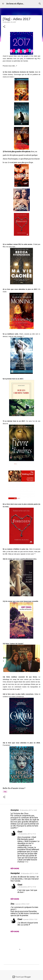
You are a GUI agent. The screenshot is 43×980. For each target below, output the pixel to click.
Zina (12, 904)
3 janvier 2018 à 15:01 (22, 904)
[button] (4, 27)
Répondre (15, 869)
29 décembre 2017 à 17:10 (27, 887)
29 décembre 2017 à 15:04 (29, 873)
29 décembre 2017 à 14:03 (28, 810)
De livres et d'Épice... (15, 4)
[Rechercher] (40, 4)
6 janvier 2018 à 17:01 (30, 919)
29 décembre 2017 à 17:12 (27, 834)
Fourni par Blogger (22, 977)
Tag (5, 792)
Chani (20, 832)
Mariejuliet (15, 873)
